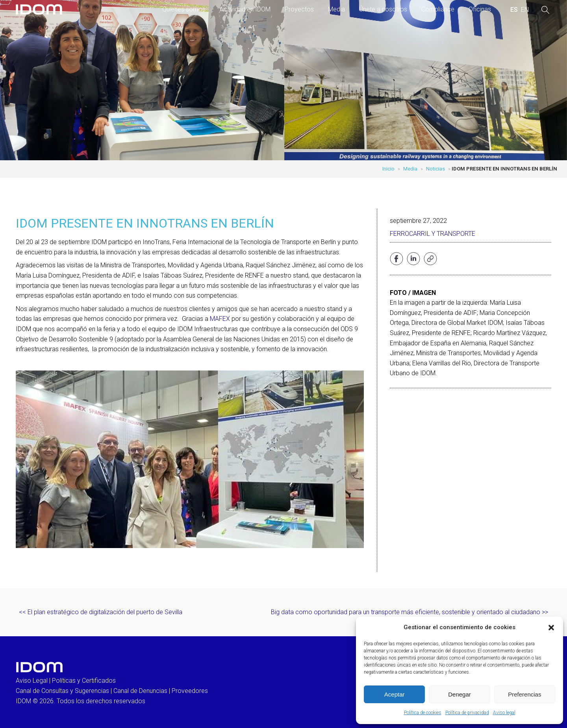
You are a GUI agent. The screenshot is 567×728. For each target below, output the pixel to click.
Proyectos (299, 9)
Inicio (388, 169)
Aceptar (395, 694)
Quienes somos (184, 9)
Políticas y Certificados (84, 681)
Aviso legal (504, 713)
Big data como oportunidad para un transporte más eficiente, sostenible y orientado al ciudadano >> (409, 612)
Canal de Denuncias (140, 691)
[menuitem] (514, 10)
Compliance (438, 9)
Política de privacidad (467, 713)
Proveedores (190, 691)
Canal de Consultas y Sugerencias (62, 691)
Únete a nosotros (383, 9)
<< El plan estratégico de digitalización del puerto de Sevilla (101, 612)
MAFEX (220, 319)
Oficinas (480, 9)
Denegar (460, 694)
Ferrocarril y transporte (433, 234)
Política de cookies (423, 713)
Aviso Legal (32, 681)
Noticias (435, 169)
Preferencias (524, 694)
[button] (551, 628)
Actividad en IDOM (245, 9)
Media (336, 9)
